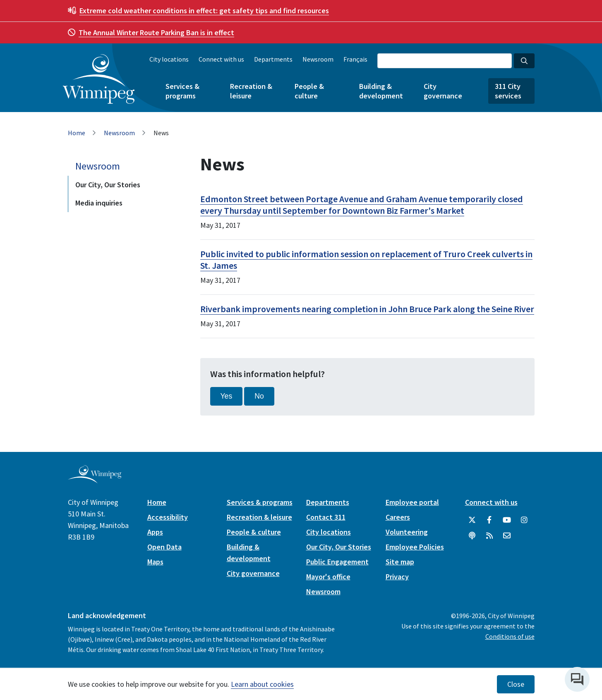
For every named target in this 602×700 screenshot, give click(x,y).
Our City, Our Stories (108, 185)
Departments (273, 59)
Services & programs (182, 91)
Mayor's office (328, 577)
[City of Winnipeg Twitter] (472, 520)
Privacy (397, 577)
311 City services (508, 91)
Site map (400, 562)
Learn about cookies (262, 684)
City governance (443, 91)
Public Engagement (337, 562)
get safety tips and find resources (204, 11)
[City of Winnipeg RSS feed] (489, 536)
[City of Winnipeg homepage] (95, 480)
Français (355, 59)
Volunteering (407, 532)
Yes (227, 396)
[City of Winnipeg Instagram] (524, 520)
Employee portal (412, 502)
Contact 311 (326, 517)
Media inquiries (99, 203)
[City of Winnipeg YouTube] (507, 520)
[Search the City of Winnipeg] (445, 61)
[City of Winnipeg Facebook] (489, 520)
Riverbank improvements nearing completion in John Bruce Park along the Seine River (367, 309)
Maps (155, 562)
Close (516, 684)
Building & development (381, 91)
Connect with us (221, 59)
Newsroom (318, 59)
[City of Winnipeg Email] (507, 536)
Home (77, 133)
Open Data (164, 547)
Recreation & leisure (251, 91)
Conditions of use (510, 636)
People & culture (309, 91)
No (259, 396)
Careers (398, 517)
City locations (169, 59)
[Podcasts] (472, 536)
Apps (155, 532)
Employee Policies (415, 547)
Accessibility (168, 517)
